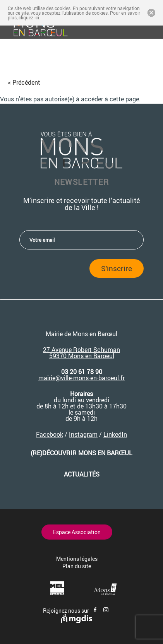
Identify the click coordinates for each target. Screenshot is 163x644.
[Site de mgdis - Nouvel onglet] (77, 621)
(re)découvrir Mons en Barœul (81, 453)
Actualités (82, 474)
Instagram (83, 434)
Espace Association (77, 532)
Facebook (50, 434)
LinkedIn (115, 434)
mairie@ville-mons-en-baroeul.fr (81, 378)
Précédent (26, 82)
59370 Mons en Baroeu (81, 356)
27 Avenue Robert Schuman (81, 350)
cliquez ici (29, 17)
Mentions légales (77, 559)
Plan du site (77, 566)
